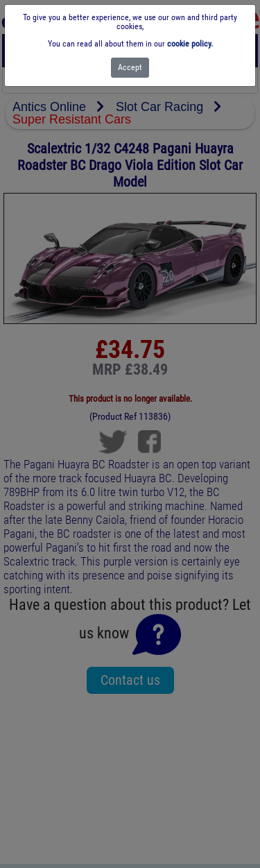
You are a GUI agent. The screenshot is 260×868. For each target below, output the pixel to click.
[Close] (130, 68)
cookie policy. (190, 44)
